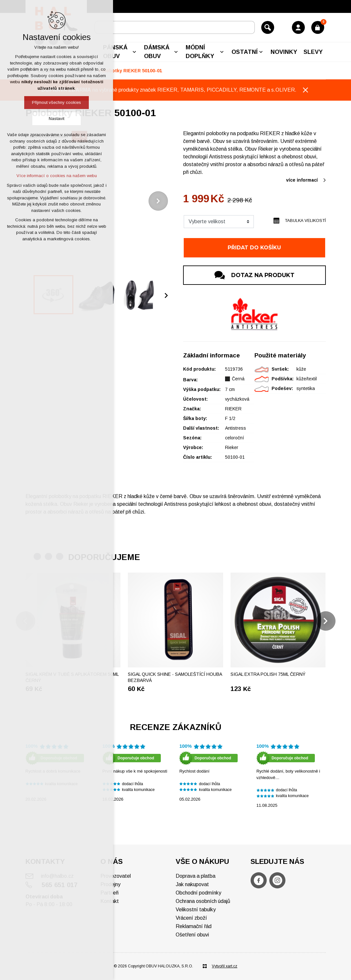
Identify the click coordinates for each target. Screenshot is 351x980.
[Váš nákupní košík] (318, 27)
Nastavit (57, 119)
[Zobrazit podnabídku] (134, 52)
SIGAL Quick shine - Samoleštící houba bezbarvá (175, 677)
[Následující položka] (158, 201)
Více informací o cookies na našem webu (57, 176)
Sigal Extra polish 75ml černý (268, 674)
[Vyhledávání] (268, 27)
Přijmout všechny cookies (57, 102)
